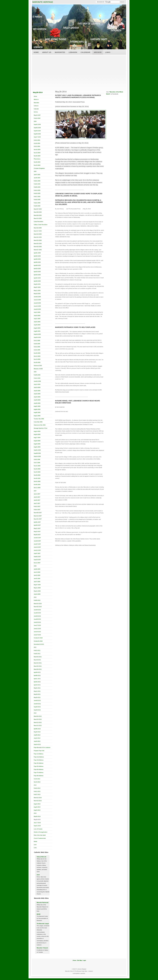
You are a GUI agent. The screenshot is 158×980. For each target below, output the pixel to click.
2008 (35, 566)
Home (36, 52)
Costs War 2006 (38, 422)
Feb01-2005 (37, 181)
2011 (35, 647)
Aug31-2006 (37, 447)
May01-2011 (37, 688)
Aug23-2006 (37, 444)
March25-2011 (38, 666)
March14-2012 (38, 726)
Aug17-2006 (37, 438)
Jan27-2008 (37, 582)
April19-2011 (37, 685)
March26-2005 (38, 247)
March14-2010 (38, 604)
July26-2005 (37, 325)
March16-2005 (38, 228)
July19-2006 (37, 387)
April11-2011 (37, 679)
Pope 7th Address (39, 773)
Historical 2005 (38, 366)
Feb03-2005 (37, 184)
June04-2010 (37, 610)
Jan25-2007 (37, 500)
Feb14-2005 (37, 190)
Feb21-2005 (37, 203)
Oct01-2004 (37, 140)
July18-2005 (37, 316)
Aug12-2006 (37, 416)
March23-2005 (38, 240)
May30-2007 (37, 535)
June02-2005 (37, 297)
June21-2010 (37, 629)
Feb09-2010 (37, 600)
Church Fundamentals (40, 838)
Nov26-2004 (37, 162)
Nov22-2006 (37, 469)
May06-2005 (37, 284)
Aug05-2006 (37, 412)
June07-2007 (37, 544)
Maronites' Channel (42, 948)
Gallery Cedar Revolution (41, 225)
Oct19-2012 (37, 779)
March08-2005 (38, 212)
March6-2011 (37, 660)
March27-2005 (38, 250)
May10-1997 (37, 115)
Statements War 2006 (40, 425)
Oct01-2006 (37, 459)
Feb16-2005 (37, 193)
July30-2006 (37, 403)
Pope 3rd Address (39, 760)
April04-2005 (37, 259)
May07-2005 (37, 287)
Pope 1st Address (39, 754)
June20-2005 (37, 303)
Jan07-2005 (37, 175)
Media (35, 841)
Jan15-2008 (37, 575)
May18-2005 (37, 294)
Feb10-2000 (37, 118)
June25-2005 (37, 309)
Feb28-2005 (37, 206)
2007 (35, 491)
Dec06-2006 (37, 485)
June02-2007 (37, 538)
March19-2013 (38, 801)
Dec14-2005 (37, 359)
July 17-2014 (37, 823)
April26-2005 (37, 281)
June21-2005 (37, 306)
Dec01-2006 (37, 481)
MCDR (39, 914)
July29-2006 (37, 400)
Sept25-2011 (37, 707)
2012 (35, 713)
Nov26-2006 (37, 475)
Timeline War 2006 (39, 419)
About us (47, 52)
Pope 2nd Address (39, 757)
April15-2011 (37, 682)
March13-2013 (38, 798)
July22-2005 (37, 322)
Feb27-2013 (37, 794)
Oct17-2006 (37, 463)
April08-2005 (37, 265)
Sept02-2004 (37, 128)
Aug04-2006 (37, 409)
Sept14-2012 (37, 744)
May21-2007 (37, 528)
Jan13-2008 (37, 572)
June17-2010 (37, 625)
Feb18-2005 (37, 200)
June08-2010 (37, 619)
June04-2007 (37, 541)
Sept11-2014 (37, 826)
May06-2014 (37, 816)
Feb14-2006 (37, 378)
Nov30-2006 (37, 478)
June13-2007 (37, 547)
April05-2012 (37, 729)
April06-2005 (37, 262)
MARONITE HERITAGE (43, 2)
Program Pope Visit (39, 751)
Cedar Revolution (38, 222)
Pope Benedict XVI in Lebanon (42, 747)
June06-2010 (37, 616)
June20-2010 (37, 622)
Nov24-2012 (37, 782)
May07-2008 (37, 585)
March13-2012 (38, 722)
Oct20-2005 (37, 344)
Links (108, 52)
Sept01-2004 (37, 124)
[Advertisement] (79, 72)
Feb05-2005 (37, 187)
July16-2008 (37, 594)
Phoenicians (37, 159)
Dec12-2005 (37, 356)
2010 (35, 597)
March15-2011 (38, 663)
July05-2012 (37, 735)
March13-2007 (38, 516)
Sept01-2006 (37, 450)
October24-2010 (38, 638)
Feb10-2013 (37, 788)
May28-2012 (37, 732)
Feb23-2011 (37, 650)
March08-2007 (38, 513)
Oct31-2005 (37, 350)
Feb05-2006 (37, 375)
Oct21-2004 (37, 146)
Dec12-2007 (37, 563)
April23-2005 (37, 272)
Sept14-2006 (37, 456)
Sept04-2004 (37, 134)
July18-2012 (37, 738)
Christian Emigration (39, 168)
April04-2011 (37, 672)
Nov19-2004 (37, 153)
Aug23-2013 (37, 810)
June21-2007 (37, 550)
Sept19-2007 (37, 560)
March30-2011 (38, 669)
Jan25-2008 (37, 578)
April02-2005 (37, 256)
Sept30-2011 (37, 710)
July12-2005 (37, 312)
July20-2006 (37, 391)
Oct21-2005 (37, 347)
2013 (35, 785)
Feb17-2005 (37, 196)
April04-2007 (37, 525)
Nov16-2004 (37, 149)
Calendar (85, 52)
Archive (98, 52)
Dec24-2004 (37, 165)
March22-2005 (38, 237)
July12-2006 (37, 384)
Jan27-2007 (37, 503)
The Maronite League (43, 924)
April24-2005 (37, 275)
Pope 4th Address (39, 763)
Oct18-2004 (37, 143)
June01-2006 (37, 381)
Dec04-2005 (37, 353)
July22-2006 (37, 394)
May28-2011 (37, 694)
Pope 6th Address (39, 769)
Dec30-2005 (37, 362)
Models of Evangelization (40, 832)
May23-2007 (37, 532)
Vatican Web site (42, 857)
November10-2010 (39, 644)
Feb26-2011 (37, 654)
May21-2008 (37, 591)
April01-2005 (37, 253)
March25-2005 (38, 243)
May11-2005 (37, 290)
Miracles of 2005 (38, 369)
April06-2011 (37, 675)
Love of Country (38, 829)
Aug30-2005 (37, 331)
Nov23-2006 (37, 472)
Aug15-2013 (37, 807)
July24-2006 (37, 397)
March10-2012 (38, 719)
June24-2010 (37, 632)
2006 (35, 372)
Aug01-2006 (37, 406)
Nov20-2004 (37, 156)
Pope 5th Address (39, 766)
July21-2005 (37, 319)
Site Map (79, 960)
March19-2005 (38, 234)
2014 (35, 813)
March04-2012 (38, 716)
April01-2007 (37, 522)
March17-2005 (38, 231)
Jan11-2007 (37, 494)
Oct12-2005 (37, 341)
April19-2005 (37, 269)
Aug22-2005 (37, 328)
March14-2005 (38, 218)
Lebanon (73, 52)
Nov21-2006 (37, 466)
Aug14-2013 (37, 804)
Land (35, 845)
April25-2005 (37, 278)
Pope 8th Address (39, 776)
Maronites (60, 52)
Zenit (38, 875)
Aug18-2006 (37, 441)
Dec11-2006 (37, 488)
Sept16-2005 (37, 334)
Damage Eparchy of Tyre (40, 428)
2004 (35, 121)
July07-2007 (37, 553)
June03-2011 (37, 701)
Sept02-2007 (37, 557)
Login (84, 960)
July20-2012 (37, 741)
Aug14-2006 (37, 431)
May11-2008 (37, 588)
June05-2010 (37, 613)
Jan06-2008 (37, 569)
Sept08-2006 (37, 453)
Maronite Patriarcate (43, 903)
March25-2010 (38, 607)
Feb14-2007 (37, 510)
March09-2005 (38, 215)
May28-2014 (37, 820)
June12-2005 (37, 300)
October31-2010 (38, 641)
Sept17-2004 (37, 137)
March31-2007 (38, 519)
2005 (35, 171)
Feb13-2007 (37, 506)
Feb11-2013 (37, 791)
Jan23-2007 (37, 497)
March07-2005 (38, 209)
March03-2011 (38, 657)
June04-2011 (37, 704)
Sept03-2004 (37, 131)
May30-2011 (37, 697)
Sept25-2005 (37, 337)
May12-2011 (37, 691)
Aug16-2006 (37, 434)
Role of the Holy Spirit (40, 835)
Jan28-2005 (37, 178)
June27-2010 (37, 635)
